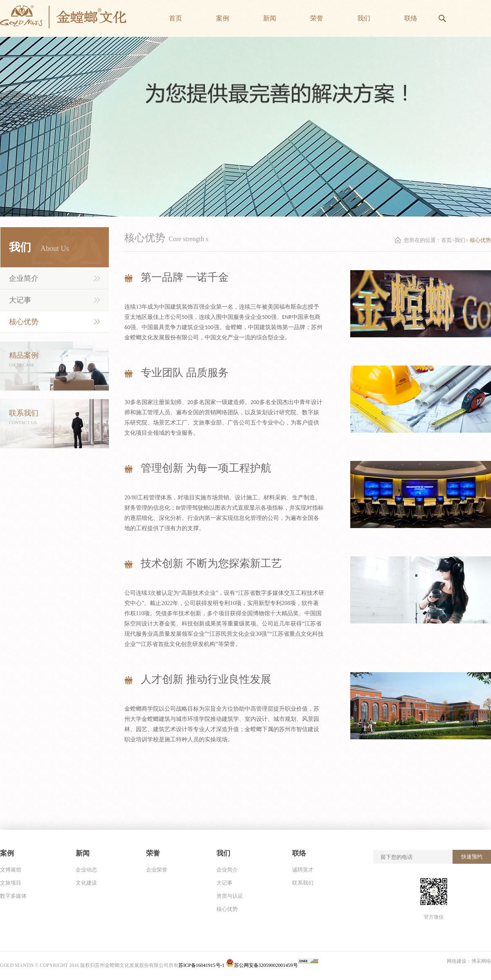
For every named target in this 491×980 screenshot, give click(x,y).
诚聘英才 (303, 870)
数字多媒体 (13, 896)
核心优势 (24, 322)
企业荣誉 (157, 870)
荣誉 (153, 853)
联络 (299, 853)
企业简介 (24, 278)
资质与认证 (230, 896)
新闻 (83, 853)
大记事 (20, 300)
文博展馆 (11, 870)
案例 (7, 853)
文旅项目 (11, 883)
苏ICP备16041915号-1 (202, 965)
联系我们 (303, 883)
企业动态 (86, 870)
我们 (460, 240)
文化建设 (86, 883)
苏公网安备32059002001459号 (262, 965)
